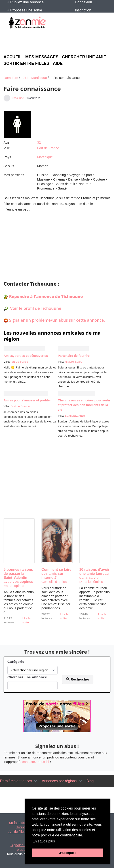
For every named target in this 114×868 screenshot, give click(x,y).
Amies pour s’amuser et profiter (27, 400)
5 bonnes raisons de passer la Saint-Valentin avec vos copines (18, 576)
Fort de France (48, 148)
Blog (90, 781)
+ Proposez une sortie (25, 10)
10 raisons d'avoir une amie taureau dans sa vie (94, 574)
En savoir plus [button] (44, 841)
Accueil (13, 57)
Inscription (83, 10)
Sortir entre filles (26, 64)
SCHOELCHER (75, 416)
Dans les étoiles (91, 582)
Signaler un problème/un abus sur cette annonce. (57, 320)
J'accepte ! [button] (68, 853)
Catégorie (16, 662)
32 (39, 142)
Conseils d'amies (54, 582)
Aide (58, 64)
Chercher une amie (84, 57)
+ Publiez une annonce (25, 2)
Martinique (45, 157)
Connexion (83, 2)
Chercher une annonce (27, 677)
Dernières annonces (16, 781)
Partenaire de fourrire (74, 356)
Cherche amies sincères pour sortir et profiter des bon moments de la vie (84, 405)
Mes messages (42, 57)
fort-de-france (19, 362)
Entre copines (14, 586)
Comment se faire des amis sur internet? (56, 574)
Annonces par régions (59, 781)
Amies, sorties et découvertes (26, 356)
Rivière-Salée (74, 362)
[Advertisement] (57, 41)
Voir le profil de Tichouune (35, 308)
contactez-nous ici (36, 762)
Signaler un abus (23, 845)
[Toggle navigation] (36, 781)
